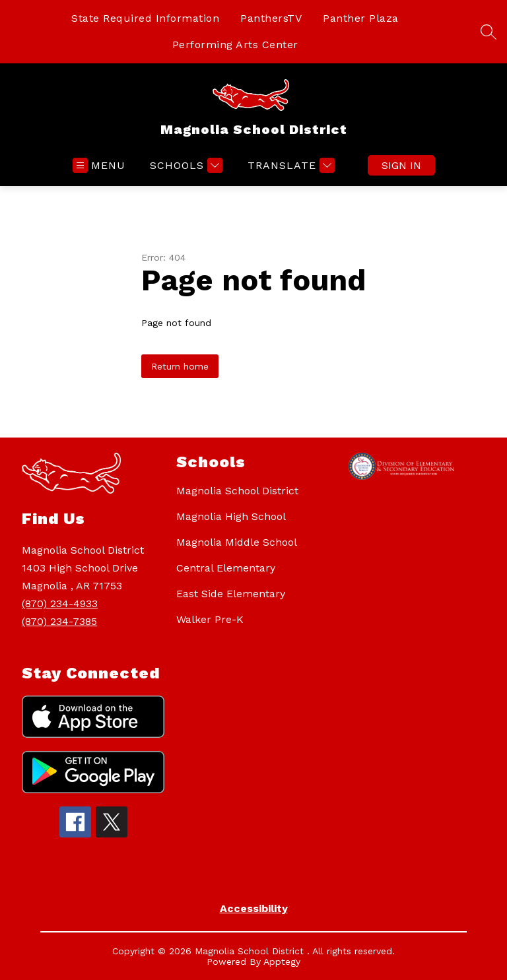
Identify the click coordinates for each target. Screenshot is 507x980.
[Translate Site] (289, 165)
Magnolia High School (231, 516)
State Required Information (145, 18)
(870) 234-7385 (59, 621)
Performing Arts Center (235, 45)
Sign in (401, 165)
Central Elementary (226, 568)
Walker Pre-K (210, 619)
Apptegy (282, 962)
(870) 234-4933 (60, 604)
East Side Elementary (231, 594)
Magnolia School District (237, 491)
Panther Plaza (361, 18)
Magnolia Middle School (237, 542)
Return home (180, 366)
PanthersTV (271, 18)
